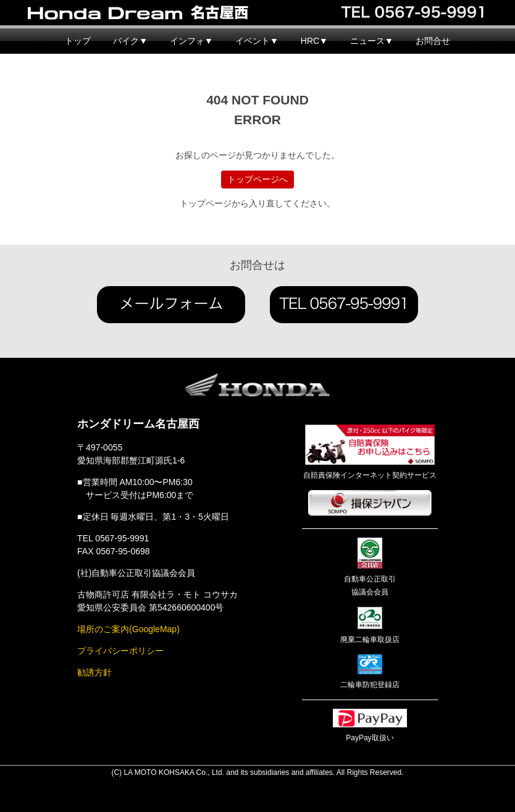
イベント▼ (257, 41)
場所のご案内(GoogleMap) (128, 629)
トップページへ (257, 179)
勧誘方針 (94, 672)
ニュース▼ (372, 41)
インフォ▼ (191, 41)
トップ (78, 41)
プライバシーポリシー (120, 651)
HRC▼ (314, 41)
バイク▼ (130, 41)
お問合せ (433, 41)
